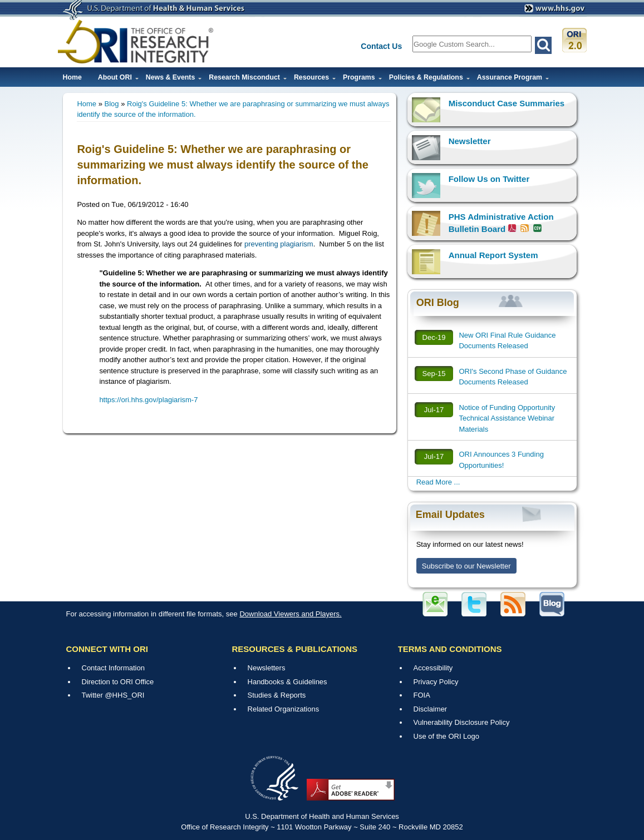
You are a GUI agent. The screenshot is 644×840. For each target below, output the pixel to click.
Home (72, 77)
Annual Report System (493, 255)
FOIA (422, 695)
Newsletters (267, 668)
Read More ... (438, 482)
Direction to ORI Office (118, 682)
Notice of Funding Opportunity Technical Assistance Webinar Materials (507, 418)
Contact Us (381, 46)
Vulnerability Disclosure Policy (462, 722)
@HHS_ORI (124, 695)
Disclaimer (431, 709)
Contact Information (113, 668)
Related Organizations (284, 709)
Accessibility (433, 668)
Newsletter (470, 141)
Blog (112, 104)
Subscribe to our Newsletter (466, 566)
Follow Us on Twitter (489, 179)
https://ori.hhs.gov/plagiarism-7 (148, 400)
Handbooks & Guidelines (287, 682)
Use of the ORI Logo (447, 736)
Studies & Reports (277, 695)
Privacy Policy (436, 682)
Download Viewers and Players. (290, 614)
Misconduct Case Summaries (507, 103)
